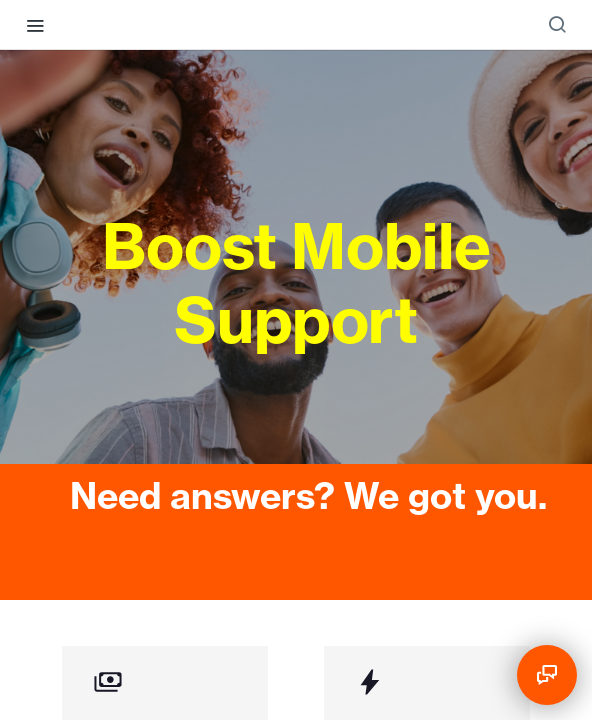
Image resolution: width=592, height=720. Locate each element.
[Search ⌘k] (557, 25)
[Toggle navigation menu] (35, 25)
